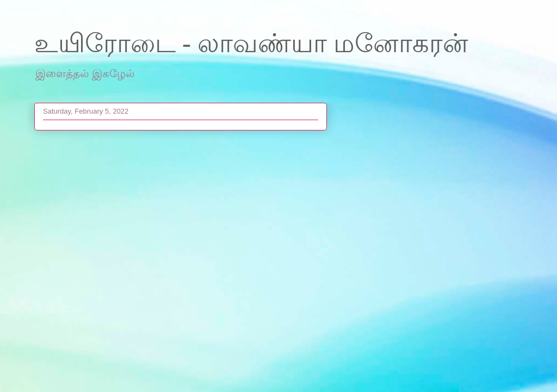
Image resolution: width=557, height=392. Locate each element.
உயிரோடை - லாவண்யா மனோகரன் (251, 43)
